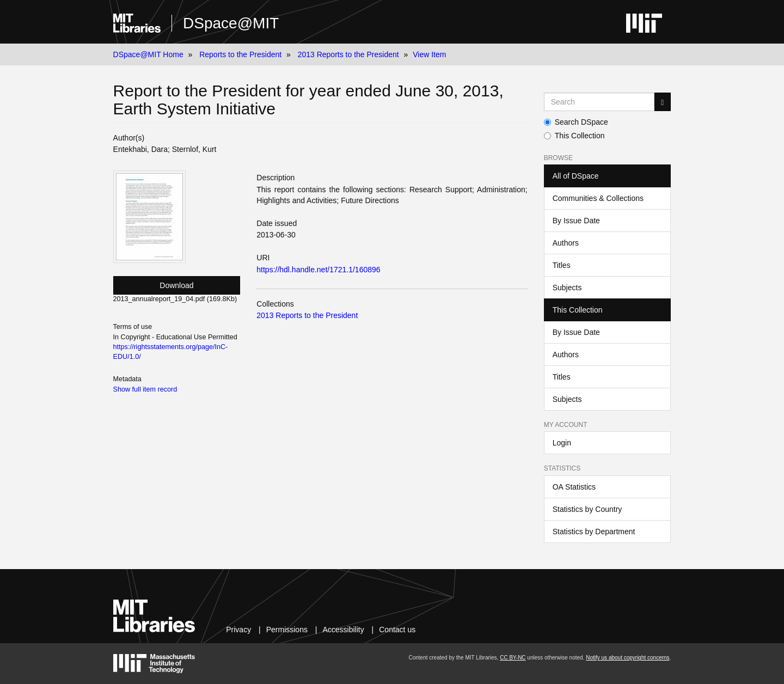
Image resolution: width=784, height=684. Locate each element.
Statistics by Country (587, 509)
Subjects (567, 288)
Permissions (287, 630)
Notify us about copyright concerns (627, 658)
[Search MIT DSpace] (599, 102)
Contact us (397, 630)
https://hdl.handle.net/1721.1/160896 (318, 270)
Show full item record (145, 389)
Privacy (238, 630)
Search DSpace (576, 122)
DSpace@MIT (231, 23)
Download (176, 285)
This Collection (574, 136)
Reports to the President (240, 54)
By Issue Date (576, 221)
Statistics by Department (594, 532)
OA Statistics (574, 487)
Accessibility (343, 630)
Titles (562, 265)
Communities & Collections (598, 198)
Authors (566, 243)
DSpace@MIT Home (148, 54)
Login (562, 443)
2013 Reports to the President (348, 54)
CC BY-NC (513, 658)
